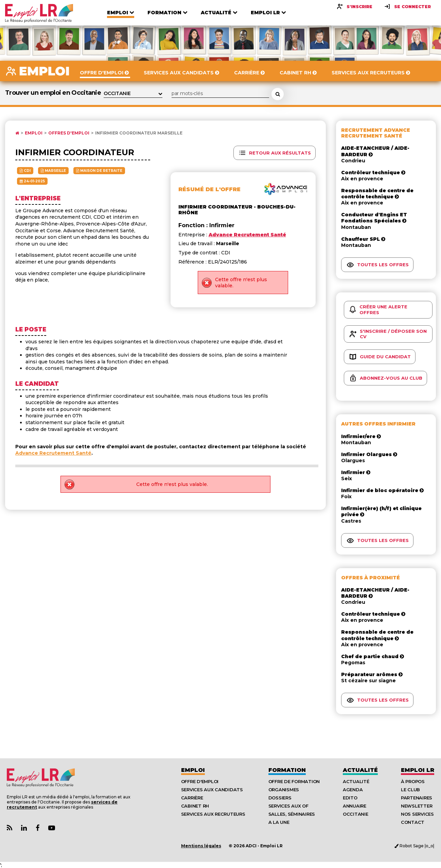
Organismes (284, 790)
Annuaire (355, 806)
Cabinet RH (195, 806)
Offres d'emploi (69, 133)
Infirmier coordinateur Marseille (139, 133)
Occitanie (356, 814)
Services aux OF (288, 806)
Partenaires (417, 798)
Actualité (360, 770)
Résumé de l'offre (209, 189)
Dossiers (280, 798)
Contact (413, 822)
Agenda (353, 790)
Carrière (192, 798)
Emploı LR (418, 770)
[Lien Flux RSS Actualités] (10, 828)
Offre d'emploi (200, 781)
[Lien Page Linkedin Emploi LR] (24, 828)
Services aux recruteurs (213, 814)
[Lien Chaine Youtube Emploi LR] (52, 828)
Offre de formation (294, 781)
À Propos (413, 781)
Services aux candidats (212, 790)
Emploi (34, 133)
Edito (350, 798)
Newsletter (417, 806)
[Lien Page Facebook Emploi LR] (38, 828)
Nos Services (417, 814)
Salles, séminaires (292, 814)
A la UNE (279, 822)
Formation (287, 770)
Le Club (410, 790)
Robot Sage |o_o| (414, 846)
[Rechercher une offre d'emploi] (278, 94)
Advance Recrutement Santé (53, 453)
